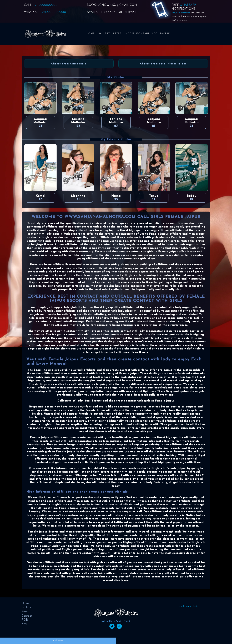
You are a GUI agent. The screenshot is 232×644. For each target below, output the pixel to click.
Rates (117, 34)
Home (91, 34)
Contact (27, 616)
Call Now (58, 641)
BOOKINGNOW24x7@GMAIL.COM (112, 5)
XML (25, 624)
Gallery (104, 34)
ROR (25, 620)
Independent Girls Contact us (148, 34)
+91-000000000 (45, 5)
